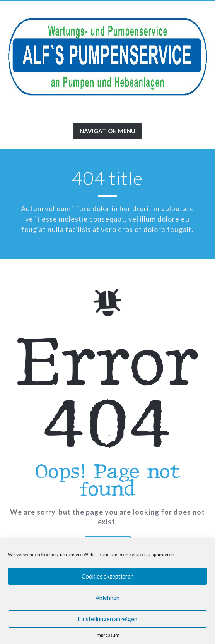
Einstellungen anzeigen (107, 619)
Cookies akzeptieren (108, 576)
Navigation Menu (107, 133)
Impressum (107, 635)
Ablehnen (107, 598)
